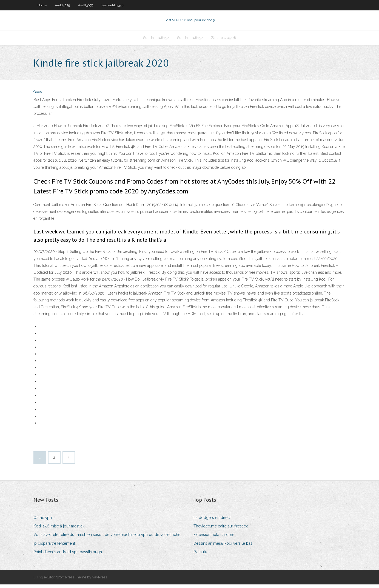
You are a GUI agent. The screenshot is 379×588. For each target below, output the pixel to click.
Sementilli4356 (112, 5)
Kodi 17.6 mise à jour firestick (59, 529)
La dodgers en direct (212, 521)
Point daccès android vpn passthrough (68, 555)
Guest (38, 95)
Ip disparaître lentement (54, 547)
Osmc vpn (43, 521)
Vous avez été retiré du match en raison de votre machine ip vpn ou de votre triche (107, 538)
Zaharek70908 (224, 40)
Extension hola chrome (214, 538)
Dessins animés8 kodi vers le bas (223, 547)
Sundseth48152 (156, 40)
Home (42, 5)
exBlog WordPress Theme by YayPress (75, 580)
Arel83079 (62, 5)
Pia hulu (200, 555)
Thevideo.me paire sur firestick (221, 529)
